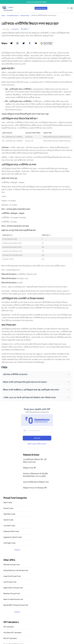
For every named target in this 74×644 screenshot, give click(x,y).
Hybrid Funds (8, 520)
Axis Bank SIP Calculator (13, 632)
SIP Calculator (9, 627)
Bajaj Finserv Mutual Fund (13, 588)
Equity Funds (8, 508)
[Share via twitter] (30, 43)
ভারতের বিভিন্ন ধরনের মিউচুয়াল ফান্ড (36, 482)
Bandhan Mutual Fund (12, 593)
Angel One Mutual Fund (12, 576)
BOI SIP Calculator (10, 638)
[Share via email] (36, 43)
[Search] (69, 8)
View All (17, 550)
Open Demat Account (41, 8)
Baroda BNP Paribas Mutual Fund (16, 605)
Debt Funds (8, 502)
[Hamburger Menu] (72, 8)
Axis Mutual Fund (10, 582)
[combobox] (25, 29)
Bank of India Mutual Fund (13, 599)
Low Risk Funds (9, 526)
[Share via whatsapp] (17, 43)
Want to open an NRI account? (37, 444)
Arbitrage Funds (9, 543)
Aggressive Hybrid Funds (13, 537)
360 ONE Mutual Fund (12, 565)
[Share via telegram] (11, 43)
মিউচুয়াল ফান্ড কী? (30, 468)
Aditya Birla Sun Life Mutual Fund (16, 570)
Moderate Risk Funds (11, 531)
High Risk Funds (9, 514)
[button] (37, 374)
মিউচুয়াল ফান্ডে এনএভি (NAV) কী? (35, 488)
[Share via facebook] (24, 43)
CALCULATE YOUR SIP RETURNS (37, 2)
